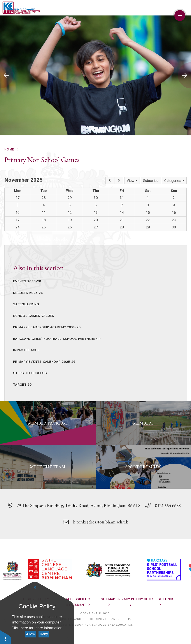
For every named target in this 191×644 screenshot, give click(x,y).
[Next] (119, 181)
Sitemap (108, 599)
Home (9, 149)
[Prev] (110, 181)
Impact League (26, 350)
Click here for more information (37, 628)
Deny (44, 634)
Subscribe (151, 181)
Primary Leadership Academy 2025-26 (47, 327)
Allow (31, 634)
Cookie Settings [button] (159, 599)
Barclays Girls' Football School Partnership (57, 339)
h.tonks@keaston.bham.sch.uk (101, 522)
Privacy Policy (130, 599)
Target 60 (23, 385)
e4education (123, 625)
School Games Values (34, 316)
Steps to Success (30, 373)
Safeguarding (26, 304)
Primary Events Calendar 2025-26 (44, 362)
